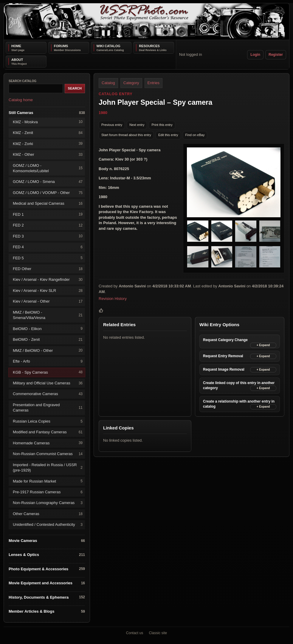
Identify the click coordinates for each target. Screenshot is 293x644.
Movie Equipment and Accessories (47, 583)
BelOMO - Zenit (48, 340)
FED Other (48, 269)
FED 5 (48, 258)
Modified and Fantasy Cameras (48, 432)
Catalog (108, 83)
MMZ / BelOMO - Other (48, 350)
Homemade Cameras (48, 443)
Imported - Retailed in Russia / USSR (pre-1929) (48, 467)
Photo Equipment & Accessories (47, 569)
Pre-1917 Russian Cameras (48, 492)
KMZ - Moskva (48, 122)
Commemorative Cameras (48, 394)
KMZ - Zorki (48, 144)
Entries (154, 83)
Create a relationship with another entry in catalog (239, 404)
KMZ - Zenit (48, 133)
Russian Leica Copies (48, 422)
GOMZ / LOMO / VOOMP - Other (48, 193)
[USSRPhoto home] (146, 21)
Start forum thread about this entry (126, 135)
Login (255, 55)
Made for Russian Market (48, 481)
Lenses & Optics (47, 555)
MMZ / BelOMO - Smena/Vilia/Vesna (48, 315)
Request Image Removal (224, 369)
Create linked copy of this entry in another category (239, 385)
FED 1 (48, 214)
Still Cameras (47, 113)
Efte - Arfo (48, 362)
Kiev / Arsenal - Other (48, 302)
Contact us (135, 633)
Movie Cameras (47, 541)
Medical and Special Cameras (48, 204)
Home (16, 46)
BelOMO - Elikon (48, 329)
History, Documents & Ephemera (47, 597)
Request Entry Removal (223, 356)
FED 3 (48, 236)
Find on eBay (195, 135)
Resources (149, 46)
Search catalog (23, 81)
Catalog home (21, 100)
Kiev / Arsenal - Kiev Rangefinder (48, 280)
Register (276, 55)
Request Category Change (225, 340)
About (17, 60)
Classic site (158, 633)
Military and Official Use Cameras (48, 383)
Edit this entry (168, 135)
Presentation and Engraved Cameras (48, 407)
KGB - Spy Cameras (48, 372)
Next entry (137, 125)
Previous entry (112, 125)
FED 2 (48, 225)
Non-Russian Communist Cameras (48, 454)
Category (131, 83)
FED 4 (48, 247)
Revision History (113, 299)
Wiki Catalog (108, 46)
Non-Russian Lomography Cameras (48, 503)
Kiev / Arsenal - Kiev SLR (48, 291)
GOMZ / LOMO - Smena (48, 182)
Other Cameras (48, 514)
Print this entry (162, 125)
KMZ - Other (48, 155)
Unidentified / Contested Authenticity (48, 525)
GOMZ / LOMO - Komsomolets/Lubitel (48, 168)
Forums (61, 46)
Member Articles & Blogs (47, 612)
